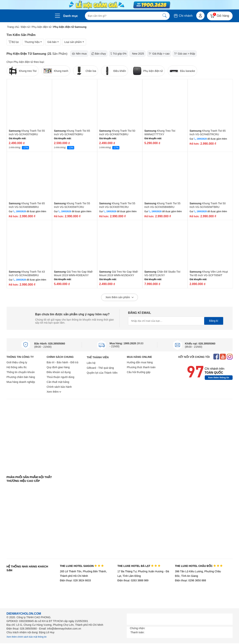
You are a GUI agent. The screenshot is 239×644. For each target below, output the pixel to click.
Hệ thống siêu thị (17, 367)
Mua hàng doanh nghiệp (21, 382)
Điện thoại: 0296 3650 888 (191, 580)
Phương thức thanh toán (141, 367)
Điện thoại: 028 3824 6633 (75, 580)
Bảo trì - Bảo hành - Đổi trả (63, 362)
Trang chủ (13, 27)
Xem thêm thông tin (219, 378)
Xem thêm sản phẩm (119, 297)
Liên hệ (91, 363)
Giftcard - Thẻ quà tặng (100, 368)
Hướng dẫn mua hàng (140, 362)
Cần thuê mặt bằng (58, 382)
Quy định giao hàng (58, 367)
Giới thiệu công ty (17, 362)
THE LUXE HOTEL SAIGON (82, 566)
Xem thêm (54, 392)
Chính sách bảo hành (59, 387)
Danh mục (71, 16)
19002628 (202, 139)
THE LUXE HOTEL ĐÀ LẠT (139, 566)
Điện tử (25, 27)
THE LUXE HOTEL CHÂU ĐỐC (199, 566)
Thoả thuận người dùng (61, 377)
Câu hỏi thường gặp (139, 372)
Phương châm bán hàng (21, 377)
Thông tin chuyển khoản (21, 372)
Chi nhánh (183, 16)
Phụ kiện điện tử (42, 27)
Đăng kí (214, 321)
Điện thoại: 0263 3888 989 (133, 580)
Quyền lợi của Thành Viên (102, 373)
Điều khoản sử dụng (59, 372)
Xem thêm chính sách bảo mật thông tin (27, 637)
